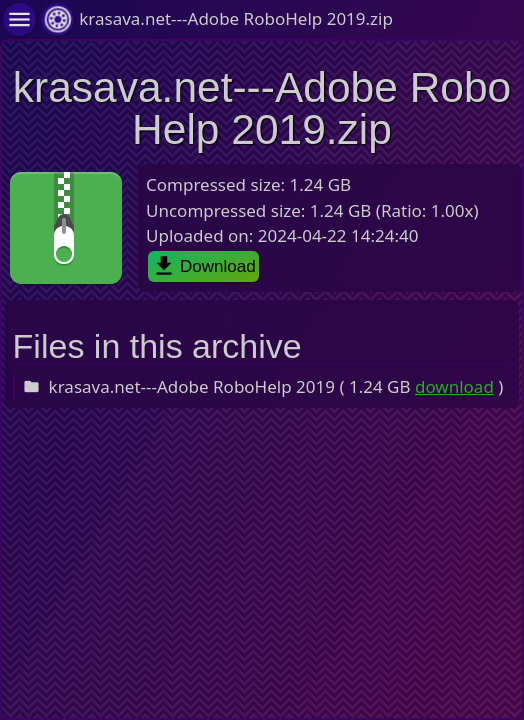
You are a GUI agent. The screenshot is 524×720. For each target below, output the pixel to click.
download (454, 386)
